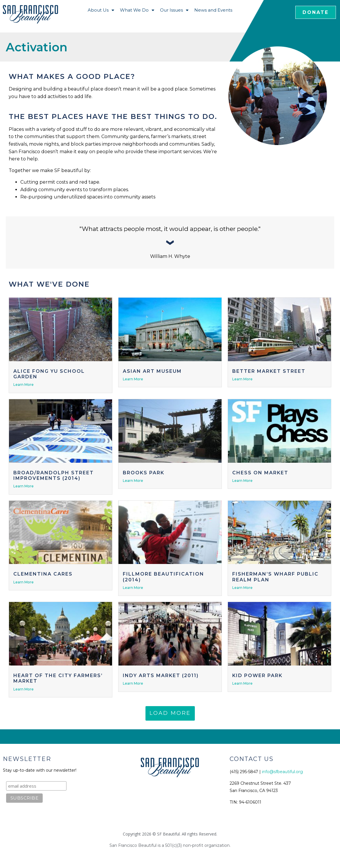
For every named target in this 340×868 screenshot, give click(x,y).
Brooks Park (144, 473)
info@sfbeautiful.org (282, 772)
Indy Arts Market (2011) (161, 676)
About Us (101, 10)
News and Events (213, 10)
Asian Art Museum (152, 371)
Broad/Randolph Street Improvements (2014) (54, 475)
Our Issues (174, 10)
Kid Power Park (257, 676)
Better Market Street (269, 371)
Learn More (24, 385)
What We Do (137, 10)
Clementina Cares (43, 574)
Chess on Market (260, 473)
